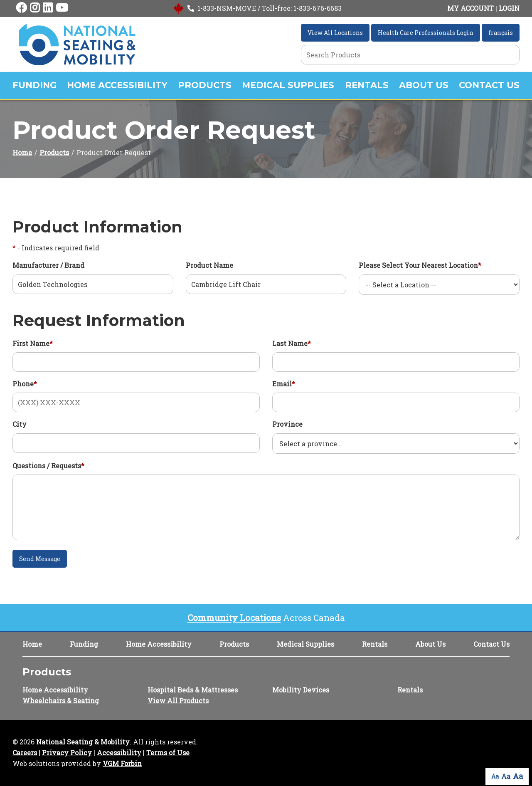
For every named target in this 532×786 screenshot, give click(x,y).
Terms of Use (168, 753)
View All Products (178, 701)
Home (22, 152)
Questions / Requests (48, 466)
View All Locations (335, 33)
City (20, 424)
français (501, 33)
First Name (33, 343)
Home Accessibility (117, 85)
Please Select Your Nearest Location (420, 265)
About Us (424, 85)
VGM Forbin (122, 763)
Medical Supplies (288, 85)
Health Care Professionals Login (426, 33)
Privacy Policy (67, 753)
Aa (495, 776)
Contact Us (489, 85)
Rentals (367, 85)
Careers (25, 753)
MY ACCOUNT (470, 8)
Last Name (292, 343)
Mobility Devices (301, 690)
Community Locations (234, 618)
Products (205, 85)
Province (287, 424)
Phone (25, 384)
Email (284, 384)
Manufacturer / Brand (48, 265)
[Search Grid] (410, 55)
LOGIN (509, 8)
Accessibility (119, 753)
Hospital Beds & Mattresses (193, 690)
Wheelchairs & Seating (61, 701)
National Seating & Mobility (83, 742)
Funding (34, 85)
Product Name (209, 265)
